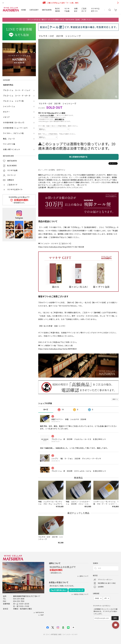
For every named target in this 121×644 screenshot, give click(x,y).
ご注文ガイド (84, 10)
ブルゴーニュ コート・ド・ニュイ (17, 90)
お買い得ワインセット (12, 149)
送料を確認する (59, 119)
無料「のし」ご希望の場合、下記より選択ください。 (57, 134)
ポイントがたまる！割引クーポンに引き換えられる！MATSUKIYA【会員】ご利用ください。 (60, 20)
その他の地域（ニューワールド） (16, 128)
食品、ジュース (9, 139)
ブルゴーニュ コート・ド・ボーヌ (17, 96)
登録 (115, 618)
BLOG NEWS (58, 10)
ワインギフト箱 (9, 144)
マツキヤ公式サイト (95, 10)
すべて (46, 410)
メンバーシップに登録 (47, 115)
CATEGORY (34, 10)
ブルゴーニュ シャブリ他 (13, 101)
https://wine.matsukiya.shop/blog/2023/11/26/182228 (61, 247)
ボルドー (6, 112)
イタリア (6, 117)
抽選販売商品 (8, 85)
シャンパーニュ (9, 106)
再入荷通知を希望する (78, 157)
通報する (115, 399)
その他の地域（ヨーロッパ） (14, 123)
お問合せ (76, 10)
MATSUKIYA (47, 10)
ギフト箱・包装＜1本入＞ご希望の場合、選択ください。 (59, 126)
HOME (24, 10)
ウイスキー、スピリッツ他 (13, 133)
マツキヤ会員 (67, 10)
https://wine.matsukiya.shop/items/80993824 (57, 349)
